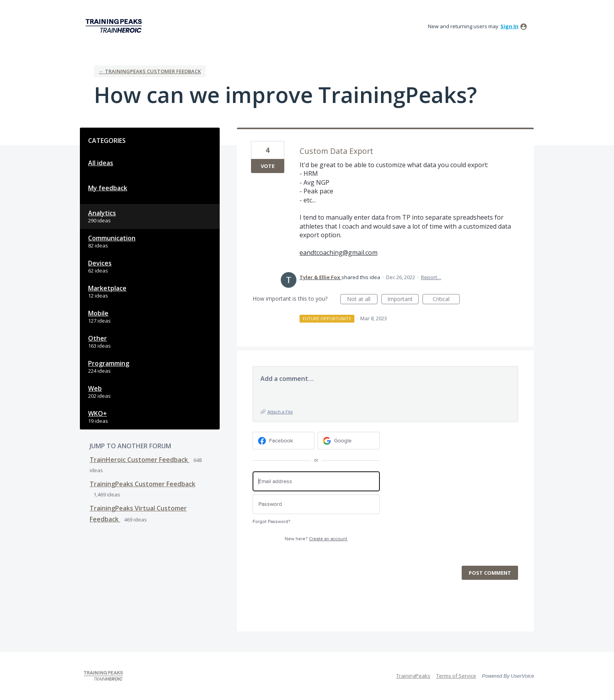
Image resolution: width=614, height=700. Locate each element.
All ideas (101, 163)
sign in (509, 26)
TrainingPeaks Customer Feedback (143, 484)
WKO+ (98, 413)
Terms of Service (456, 676)
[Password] (316, 504)
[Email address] (316, 481)
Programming (109, 363)
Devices (100, 263)
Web (95, 388)
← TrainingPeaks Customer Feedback (150, 71)
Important (403, 300)
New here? (316, 539)
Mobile (98, 313)
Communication (112, 238)
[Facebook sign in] (284, 441)
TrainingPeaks (413, 676)
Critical (446, 300)
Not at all (362, 300)
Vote (268, 166)
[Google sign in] (349, 441)
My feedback (108, 188)
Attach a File (280, 412)
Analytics (102, 213)
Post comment (490, 573)
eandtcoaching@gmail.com (339, 253)
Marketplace (107, 288)
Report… (431, 277)
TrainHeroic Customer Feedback (140, 460)
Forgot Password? (272, 522)
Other (98, 338)
